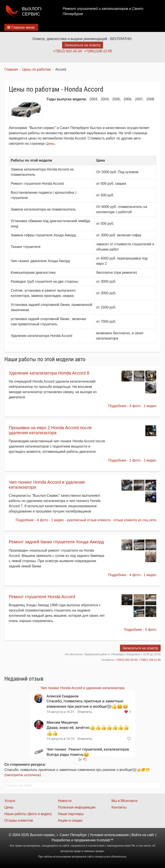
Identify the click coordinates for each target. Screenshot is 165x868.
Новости (65, 801)
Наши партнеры (71, 814)
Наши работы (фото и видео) (28, 814)
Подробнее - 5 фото (140, 630)
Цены (50, 144)
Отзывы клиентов (19, 820)
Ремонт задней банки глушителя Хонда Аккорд (56, 542)
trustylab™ (105, 840)
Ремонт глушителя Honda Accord (42, 597)
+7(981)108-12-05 (98, 51)
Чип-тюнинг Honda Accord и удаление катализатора (82, 688)
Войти (136, 835)
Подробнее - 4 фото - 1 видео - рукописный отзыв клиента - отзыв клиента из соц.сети (86, 520)
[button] (21, 27)
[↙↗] (82, 759)
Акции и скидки (70, 820)
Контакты (119, 807)
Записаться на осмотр (82, 45)
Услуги (10, 801)
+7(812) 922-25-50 (67, 51)
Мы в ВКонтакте (124, 801)
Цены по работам (36, 69)
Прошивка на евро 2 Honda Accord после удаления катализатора (50, 430)
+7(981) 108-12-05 (150, 660)
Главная (11, 69)
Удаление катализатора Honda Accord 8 (49, 373)
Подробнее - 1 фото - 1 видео (132, 460)
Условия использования (109, 835)
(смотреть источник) (23, 775)
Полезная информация (77, 807)
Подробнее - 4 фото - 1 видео (132, 406)
